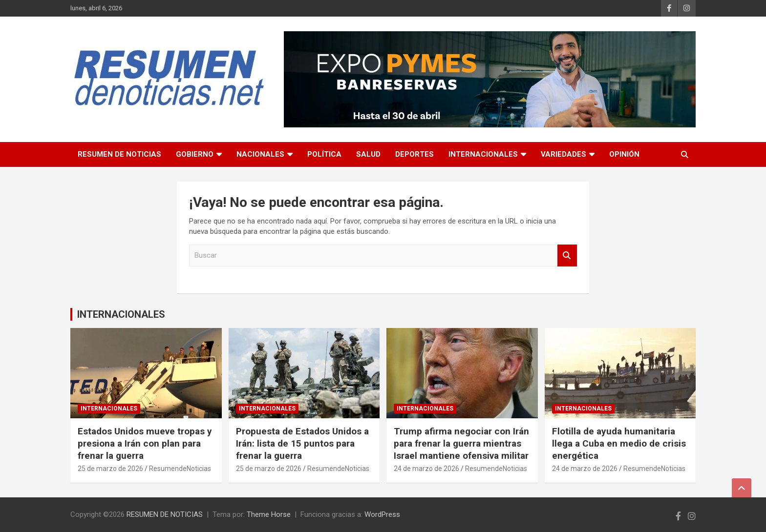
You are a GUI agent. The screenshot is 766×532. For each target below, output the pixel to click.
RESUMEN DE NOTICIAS (119, 154)
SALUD (368, 154)
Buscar (567, 256)
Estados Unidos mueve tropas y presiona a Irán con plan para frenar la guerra (145, 443)
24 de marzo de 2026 (426, 469)
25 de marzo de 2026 (110, 469)
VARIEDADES (564, 154)
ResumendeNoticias (180, 469)
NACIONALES (260, 154)
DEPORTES (415, 154)
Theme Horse (269, 514)
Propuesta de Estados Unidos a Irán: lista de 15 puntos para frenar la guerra (302, 443)
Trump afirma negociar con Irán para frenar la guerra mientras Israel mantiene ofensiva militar (461, 443)
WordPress (382, 514)
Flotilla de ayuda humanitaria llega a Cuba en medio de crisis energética (619, 443)
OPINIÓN (624, 154)
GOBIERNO (195, 154)
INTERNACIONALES (483, 154)
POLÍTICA (324, 154)
